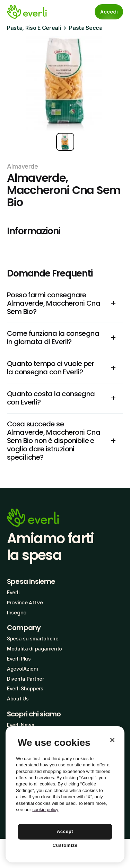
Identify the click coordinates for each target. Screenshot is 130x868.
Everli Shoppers (25, 688)
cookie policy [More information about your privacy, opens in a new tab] (45, 810)
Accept (65, 831)
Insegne (17, 613)
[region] (65, 794)
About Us (18, 699)
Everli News (21, 725)
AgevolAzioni (23, 669)
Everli (13, 592)
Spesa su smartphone (33, 639)
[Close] (112, 740)
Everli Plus (19, 659)
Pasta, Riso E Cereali (34, 28)
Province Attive (25, 603)
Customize (65, 845)
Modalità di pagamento (34, 649)
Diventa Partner (25, 679)
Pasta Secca (86, 28)
